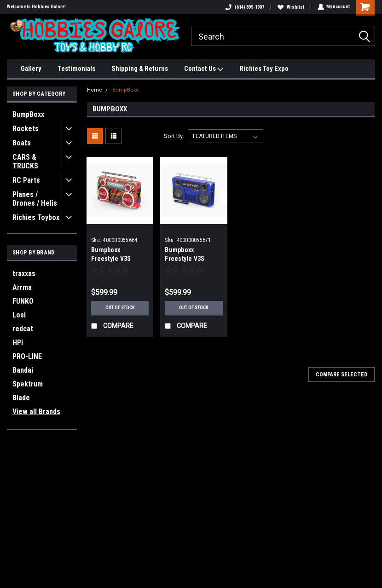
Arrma (22, 287)
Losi (19, 315)
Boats (22, 143)
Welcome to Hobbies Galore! (36, 7)
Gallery (31, 69)
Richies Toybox (36, 217)
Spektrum (28, 384)
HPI (18, 343)
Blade (21, 398)
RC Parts (26, 180)
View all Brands (36, 412)
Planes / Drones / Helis (35, 199)
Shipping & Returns (140, 69)
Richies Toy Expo (264, 69)
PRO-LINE (27, 356)
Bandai (23, 370)
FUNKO (23, 301)
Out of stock (120, 308)
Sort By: (174, 136)
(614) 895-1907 (244, 7)
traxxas (24, 274)
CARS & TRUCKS (25, 161)
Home (95, 90)
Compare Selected (341, 375)
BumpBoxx (28, 114)
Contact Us (204, 69)
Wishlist (290, 7)
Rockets (26, 129)
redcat (23, 329)
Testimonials (76, 69)
